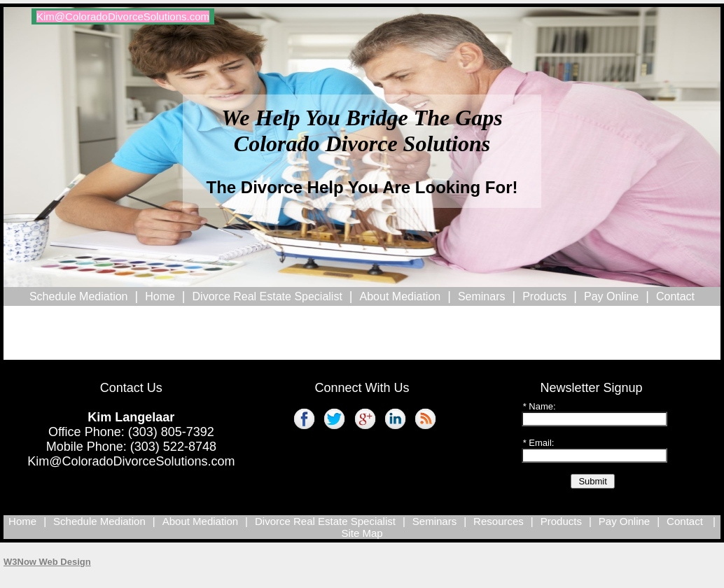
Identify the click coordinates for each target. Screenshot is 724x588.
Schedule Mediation (79, 296)
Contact (675, 296)
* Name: (539, 406)
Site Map (362, 533)
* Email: (539, 443)
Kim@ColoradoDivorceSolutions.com (131, 461)
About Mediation (401, 296)
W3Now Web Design (47, 562)
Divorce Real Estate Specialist (267, 296)
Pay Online (611, 296)
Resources (499, 521)
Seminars (482, 296)
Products (544, 296)
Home (160, 296)
